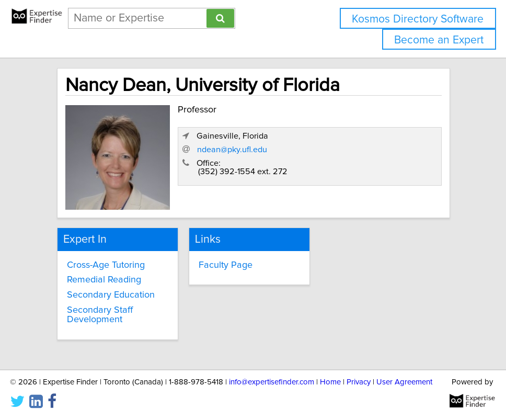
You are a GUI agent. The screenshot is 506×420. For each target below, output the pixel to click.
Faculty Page (226, 265)
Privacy (359, 382)
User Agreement (404, 382)
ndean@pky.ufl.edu (232, 150)
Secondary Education (111, 295)
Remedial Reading (104, 280)
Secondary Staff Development (100, 315)
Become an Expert (439, 40)
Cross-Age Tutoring (106, 265)
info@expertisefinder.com (272, 382)
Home (330, 382)
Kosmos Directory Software (418, 19)
